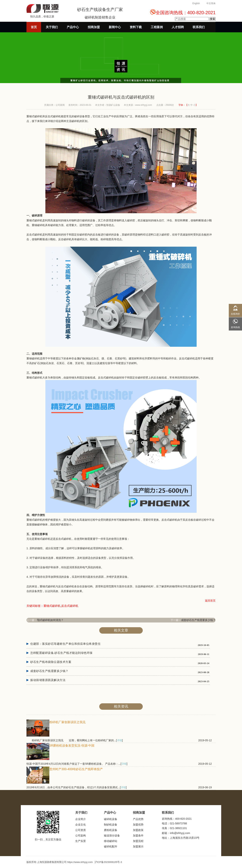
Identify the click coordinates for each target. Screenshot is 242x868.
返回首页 (210, 601)
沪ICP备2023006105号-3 (108, 862)
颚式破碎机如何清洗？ (50, 620)
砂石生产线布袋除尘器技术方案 (51, 662)
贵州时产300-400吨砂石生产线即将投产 (76, 769)
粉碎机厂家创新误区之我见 (67, 722)
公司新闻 (60, 105)
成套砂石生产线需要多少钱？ (198, 620)
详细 (119, 740)
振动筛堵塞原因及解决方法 (48, 680)
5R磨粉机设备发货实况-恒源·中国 (72, 746)
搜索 (213, 19)
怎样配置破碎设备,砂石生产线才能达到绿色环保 (61, 653)
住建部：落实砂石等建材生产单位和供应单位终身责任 (65, 644)
